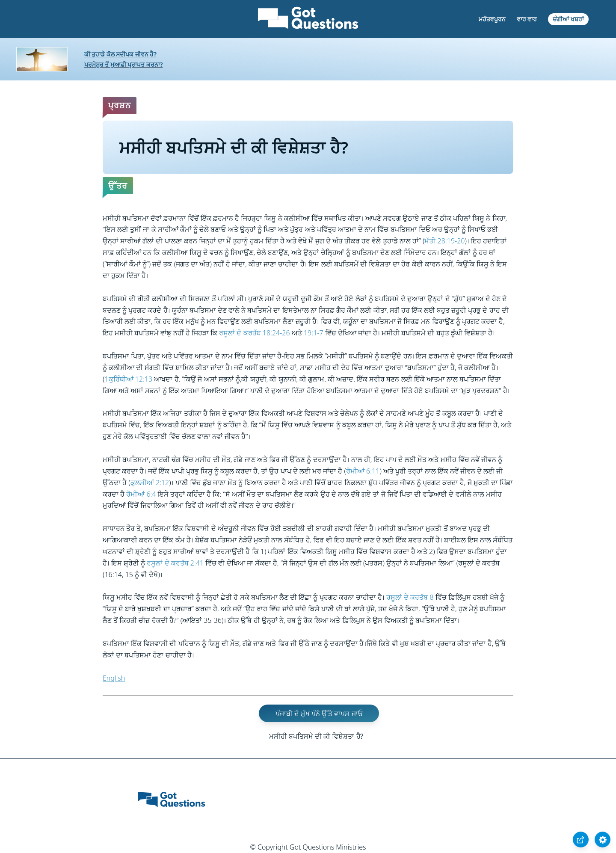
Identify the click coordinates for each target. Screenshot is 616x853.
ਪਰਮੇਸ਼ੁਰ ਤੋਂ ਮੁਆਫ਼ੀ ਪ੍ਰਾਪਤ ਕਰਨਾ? (124, 64)
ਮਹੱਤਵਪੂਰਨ (492, 19)
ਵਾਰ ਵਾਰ (527, 19)
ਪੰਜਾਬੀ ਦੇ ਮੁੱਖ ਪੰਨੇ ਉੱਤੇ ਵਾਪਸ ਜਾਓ (319, 713)
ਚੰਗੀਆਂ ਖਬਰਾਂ (568, 19)
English (114, 678)
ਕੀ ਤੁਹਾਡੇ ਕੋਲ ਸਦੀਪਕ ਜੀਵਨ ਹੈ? (120, 54)
